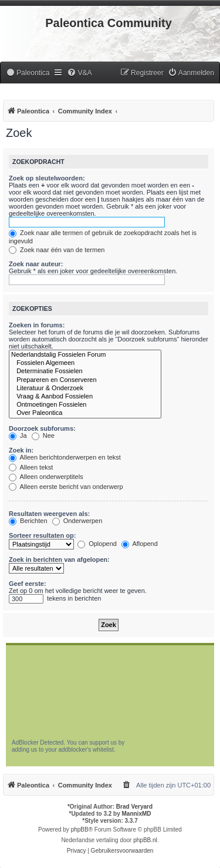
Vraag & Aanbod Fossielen (85, 397)
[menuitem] (28, 73)
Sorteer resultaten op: (42, 535)
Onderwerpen (77, 521)
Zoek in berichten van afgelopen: (59, 559)
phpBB (80, 830)
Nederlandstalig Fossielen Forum (85, 355)
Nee (43, 435)
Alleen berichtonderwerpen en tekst (65, 457)
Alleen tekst (31, 467)
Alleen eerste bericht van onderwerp (66, 487)
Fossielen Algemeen (85, 363)
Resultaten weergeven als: (49, 514)
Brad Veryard (134, 807)
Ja (18, 435)
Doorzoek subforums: (42, 428)
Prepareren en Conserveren (85, 380)
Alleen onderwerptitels (46, 477)
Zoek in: (21, 450)
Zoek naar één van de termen (57, 250)
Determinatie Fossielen (85, 371)
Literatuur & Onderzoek (85, 388)
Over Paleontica (85, 413)
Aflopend (140, 544)
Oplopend (97, 544)
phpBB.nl (145, 840)
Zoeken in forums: (37, 325)
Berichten (28, 521)
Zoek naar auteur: (36, 264)
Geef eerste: (28, 584)
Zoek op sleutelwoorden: (47, 178)
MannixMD (137, 814)
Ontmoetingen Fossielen (85, 405)
